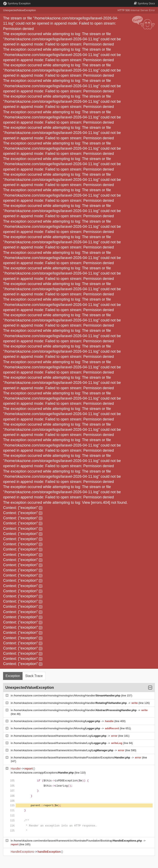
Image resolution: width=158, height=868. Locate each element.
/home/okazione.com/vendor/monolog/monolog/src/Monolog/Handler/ (67, 695)
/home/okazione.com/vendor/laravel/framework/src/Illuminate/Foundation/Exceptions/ (72, 758)
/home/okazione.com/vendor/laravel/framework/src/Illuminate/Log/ (60, 736)
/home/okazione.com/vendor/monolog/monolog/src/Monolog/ (57, 721)
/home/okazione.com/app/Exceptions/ (44, 773)
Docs (144, 3)
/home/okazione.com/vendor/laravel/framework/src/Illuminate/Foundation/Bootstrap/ (78, 841)
